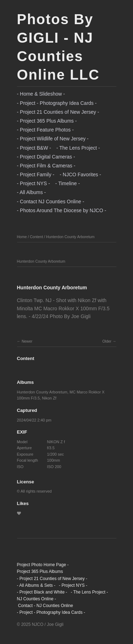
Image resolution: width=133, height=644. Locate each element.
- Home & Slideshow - (41, 94)
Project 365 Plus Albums (40, 571)
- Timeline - (68, 183)
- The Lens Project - (78, 148)
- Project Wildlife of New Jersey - (53, 139)
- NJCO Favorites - (80, 175)
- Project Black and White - (42, 592)
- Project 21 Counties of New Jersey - (58, 112)
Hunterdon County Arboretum (70, 237)
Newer (27, 341)
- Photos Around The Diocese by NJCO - (62, 210)
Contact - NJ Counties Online (45, 606)
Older (107, 341)
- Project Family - (36, 175)
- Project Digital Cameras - (46, 157)
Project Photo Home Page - (43, 565)
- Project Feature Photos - (45, 130)
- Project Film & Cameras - (46, 166)
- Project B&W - (34, 148)
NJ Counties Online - (37, 599)
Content (36, 237)
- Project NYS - (34, 183)
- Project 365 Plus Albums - (47, 121)
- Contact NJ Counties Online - (51, 202)
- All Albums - (32, 192)
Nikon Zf (49, 398)
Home (22, 237)
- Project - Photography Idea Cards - (57, 103)
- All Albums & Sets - (36, 585)
